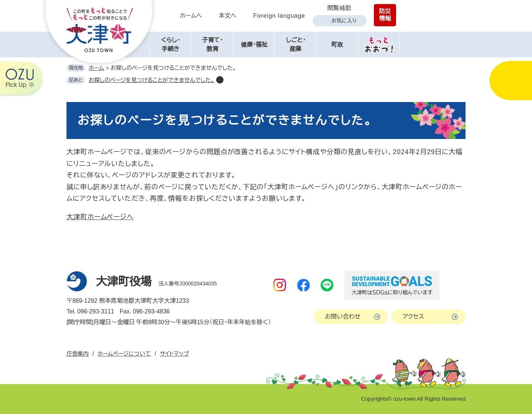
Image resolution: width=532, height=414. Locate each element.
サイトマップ (175, 354)
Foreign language (279, 16)
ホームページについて (124, 354)
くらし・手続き (170, 45)
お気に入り (344, 21)
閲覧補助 (339, 8)
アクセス (413, 317)
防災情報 (385, 15)
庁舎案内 (78, 354)
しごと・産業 (296, 45)
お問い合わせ (343, 317)
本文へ (228, 16)
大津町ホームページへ (100, 217)
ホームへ (191, 16)
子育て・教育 (212, 45)
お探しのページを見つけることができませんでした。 (151, 80)
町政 (337, 45)
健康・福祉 (254, 45)
